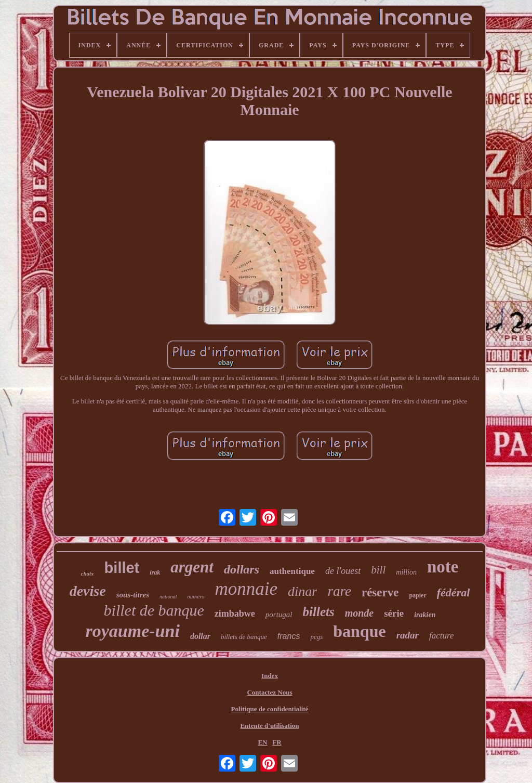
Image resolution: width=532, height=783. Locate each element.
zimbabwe (235, 614)
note (443, 567)
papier (417, 595)
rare (339, 591)
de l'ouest (343, 571)
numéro (196, 596)
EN (262, 742)
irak (155, 572)
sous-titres (133, 595)
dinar (302, 591)
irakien (425, 615)
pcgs (316, 637)
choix (88, 573)
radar (408, 635)
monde (360, 613)
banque (359, 631)
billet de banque (154, 610)
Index (270, 676)
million (406, 572)
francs (289, 636)
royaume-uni (133, 631)
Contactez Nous (269, 692)
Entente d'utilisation (269, 726)
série (394, 613)
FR (277, 742)
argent (192, 567)
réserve (380, 592)
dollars (242, 569)
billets (319, 612)
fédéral (454, 592)
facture (442, 636)
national (168, 597)
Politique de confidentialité (270, 709)
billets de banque (244, 637)
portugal (279, 615)
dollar (200, 636)
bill (378, 570)
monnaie (247, 589)
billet (122, 568)
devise (88, 591)
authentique (292, 571)
